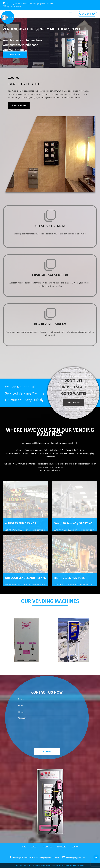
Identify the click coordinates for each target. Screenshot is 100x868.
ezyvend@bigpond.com (12, 7)
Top (96, 858)
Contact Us (73, 402)
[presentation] (37, 738)
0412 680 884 (87, 14)
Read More (15, 55)
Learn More (19, 105)
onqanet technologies (74, 865)
